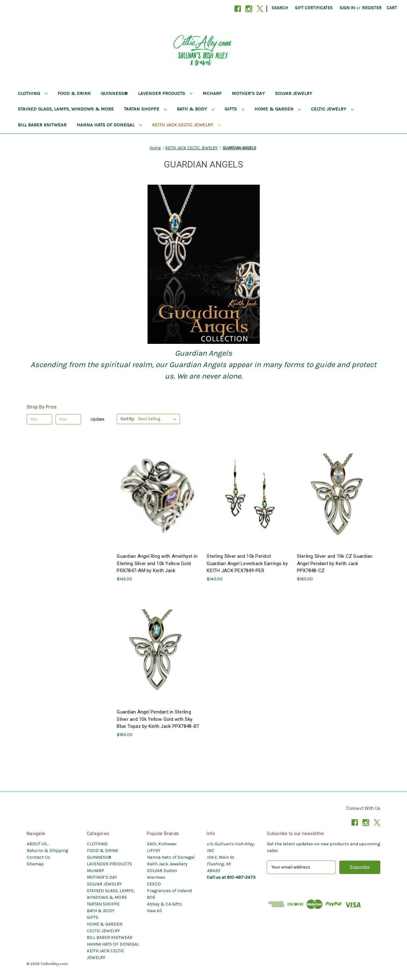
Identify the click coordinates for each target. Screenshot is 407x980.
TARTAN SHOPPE (145, 109)
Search (280, 8)
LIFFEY (154, 851)
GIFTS (234, 109)
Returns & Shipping (47, 851)
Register (372, 8)
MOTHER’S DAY (248, 93)
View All (154, 911)
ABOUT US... (38, 844)
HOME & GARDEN (278, 109)
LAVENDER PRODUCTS (165, 93)
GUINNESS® (114, 93)
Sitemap (35, 864)
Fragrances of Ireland (169, 891)
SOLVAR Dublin (162, 871)
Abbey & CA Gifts (164, 904)
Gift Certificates (314, 8)
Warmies (156, 877)
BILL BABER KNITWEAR (42, 125)
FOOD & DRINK (74, 93)
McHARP (212, 93)
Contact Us (38, 857)
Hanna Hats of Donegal (171, 857)
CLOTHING (33, 93)
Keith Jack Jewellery (167, 864)
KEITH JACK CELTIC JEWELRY (186, 125)
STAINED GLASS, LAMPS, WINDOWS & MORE (66, 109)
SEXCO (154, 884)
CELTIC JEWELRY (332, 109)
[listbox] (159, 419)
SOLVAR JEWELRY (294, 93)
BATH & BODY (196, 109)
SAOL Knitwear (162, 844)
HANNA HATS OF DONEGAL (109, 125)
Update (97, 419)
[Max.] (68, 419)
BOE (151, 897)
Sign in (347, 8)
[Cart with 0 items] (392, 8)
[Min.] (39, 419)
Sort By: (128, 419)
